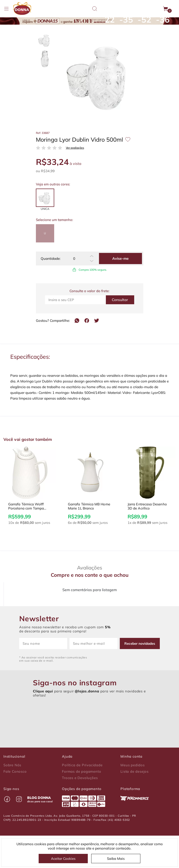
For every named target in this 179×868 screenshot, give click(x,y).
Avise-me (120, 258)
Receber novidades (140, 643)
